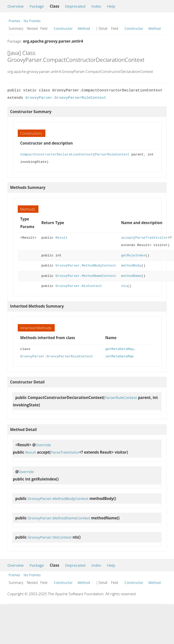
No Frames (32, 21)
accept (127, 238)
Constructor (63, 28)
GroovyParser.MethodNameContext (86, 276)
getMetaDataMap (119, 349)
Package (37, 6)
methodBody (131, 266)
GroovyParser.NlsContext (79, 286)
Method (84, 28)
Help (111, 6)
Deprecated (75, 6)
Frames (14, 21)
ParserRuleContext (112, 155)
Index (96, 6)
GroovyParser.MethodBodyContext (86, 266)
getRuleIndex (133, 256)
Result (61, 238)
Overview (16, 6)
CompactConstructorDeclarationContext (57, 155)
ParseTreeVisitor (151, 238)
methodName (131, 276)
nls (124, 286)
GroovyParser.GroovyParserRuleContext (66, 98)
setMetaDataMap (119, 356)
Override (43, 445)
